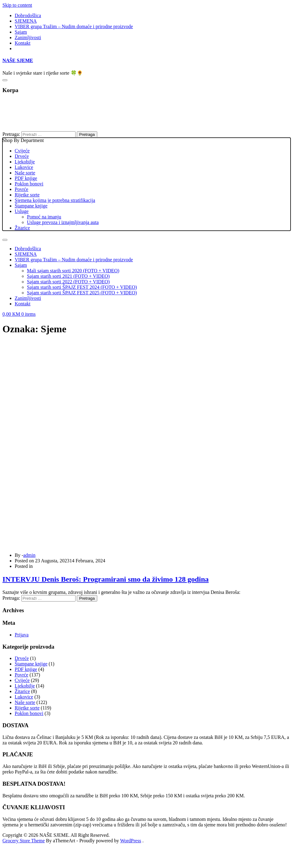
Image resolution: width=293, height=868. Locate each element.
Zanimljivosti (28, 37)
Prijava (22, 635)
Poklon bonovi (29, 184)
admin (29, 555)
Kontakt (23, 43)
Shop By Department (146, 184)
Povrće (21, 189)
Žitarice (22, 228)
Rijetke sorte (27, 195)
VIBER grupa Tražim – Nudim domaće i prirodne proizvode (74, 26)
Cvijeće (22, 151)
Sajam (21, 32)
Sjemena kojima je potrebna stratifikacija (55, 200)
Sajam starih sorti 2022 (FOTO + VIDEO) (68, 282)
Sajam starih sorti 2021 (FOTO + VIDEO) (68, 276)
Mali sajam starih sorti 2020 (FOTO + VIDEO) (73, 271)
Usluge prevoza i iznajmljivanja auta (63, 222)
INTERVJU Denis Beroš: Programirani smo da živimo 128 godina (106, 579)
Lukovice (24, 167)
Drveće (22, 156)
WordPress (131, 841)
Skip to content (17, 5)
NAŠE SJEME (18, 60)
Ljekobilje (25, 162)
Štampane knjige (31, 206)
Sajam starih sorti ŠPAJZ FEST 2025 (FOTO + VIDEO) (82, 293)
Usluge (22, 211)
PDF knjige (26, 178)
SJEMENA (26, 21)
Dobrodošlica (28, 15)
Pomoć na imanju (44, 217)
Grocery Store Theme (24, 841)
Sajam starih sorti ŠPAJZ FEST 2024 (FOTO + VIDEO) (82, 287)
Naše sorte (25, 173)
